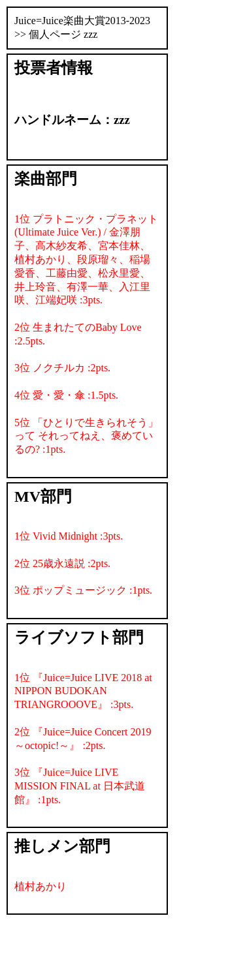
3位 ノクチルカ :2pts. (62, 368)
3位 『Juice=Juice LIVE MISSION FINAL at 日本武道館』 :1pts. (80, 786)
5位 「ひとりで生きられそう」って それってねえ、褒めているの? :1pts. (86, 436)
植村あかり (41, 886)
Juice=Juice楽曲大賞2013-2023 (82, 21)
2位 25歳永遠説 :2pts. (62, 563)
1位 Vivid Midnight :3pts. (69, 536)
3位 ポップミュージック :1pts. (83, 590)
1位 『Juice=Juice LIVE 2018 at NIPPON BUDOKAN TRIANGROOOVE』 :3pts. (83, 691)
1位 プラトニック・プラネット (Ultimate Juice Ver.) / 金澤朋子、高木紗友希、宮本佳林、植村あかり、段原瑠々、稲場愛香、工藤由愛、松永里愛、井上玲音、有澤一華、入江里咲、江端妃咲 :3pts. (86, 260)
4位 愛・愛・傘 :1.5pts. (66, 395)
